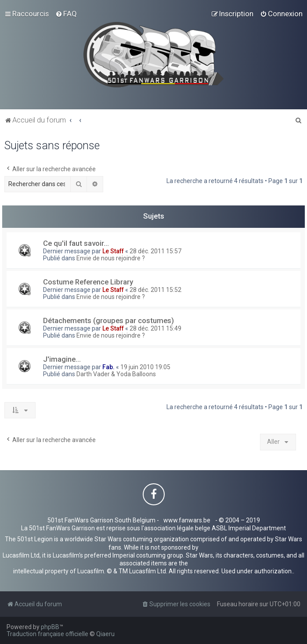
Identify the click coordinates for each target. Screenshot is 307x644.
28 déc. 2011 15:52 (155, 290)
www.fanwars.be (187, 520)
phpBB (50, 627)
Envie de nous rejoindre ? (111, 258)
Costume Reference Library (88, 282)
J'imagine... (62, 359)
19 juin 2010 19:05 (145, 367)
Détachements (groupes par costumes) (108, 320)
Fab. (108, 367)
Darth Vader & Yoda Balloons (116, 374)
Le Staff (113, 251)
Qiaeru (105, 634)
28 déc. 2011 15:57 (155, 251)
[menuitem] (66, 14)
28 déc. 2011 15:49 (155, 328)
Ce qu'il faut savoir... (76, 243)
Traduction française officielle (47, 634)
